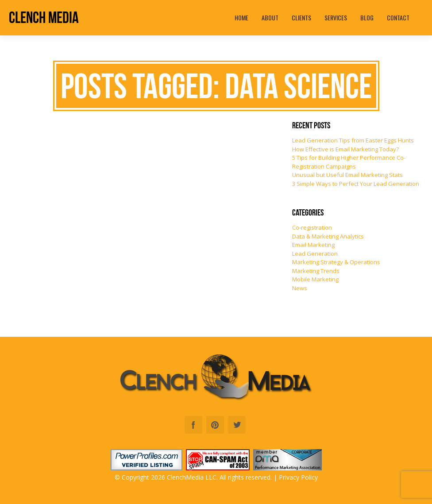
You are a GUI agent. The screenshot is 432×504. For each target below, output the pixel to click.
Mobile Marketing (315, 279)
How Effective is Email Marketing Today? (345, 149)
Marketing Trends (316, 271)
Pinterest (215, 425)
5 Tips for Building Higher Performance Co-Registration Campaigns (349, 162)
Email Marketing (313, 245)
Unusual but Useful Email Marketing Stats (347, 175)
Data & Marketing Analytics (328, 236)
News (300, 288)
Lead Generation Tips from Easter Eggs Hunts (353, 140)
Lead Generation (315, 254)
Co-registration (312, 227)
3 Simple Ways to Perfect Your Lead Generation (356, 184)
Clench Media (44, 17)
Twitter (237, 425)
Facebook (193, 425)
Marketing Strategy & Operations (336, 262)
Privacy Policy (298, 477)
